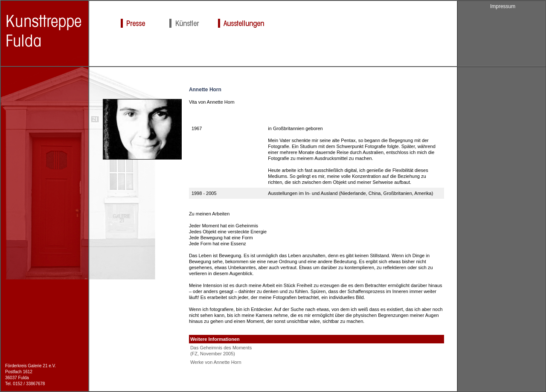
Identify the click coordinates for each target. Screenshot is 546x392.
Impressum (503, 6)
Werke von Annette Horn (216, 362)
